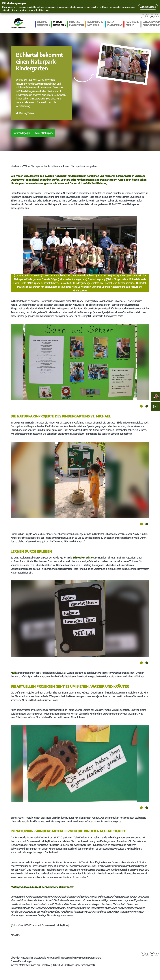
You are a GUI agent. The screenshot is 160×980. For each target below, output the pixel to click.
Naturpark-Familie (132, 24)
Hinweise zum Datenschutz (87, 958)
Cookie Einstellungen (21, 961)
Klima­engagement (115, 24)
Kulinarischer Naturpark (96, 24)
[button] (25, 113)
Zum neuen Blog (148, 7)
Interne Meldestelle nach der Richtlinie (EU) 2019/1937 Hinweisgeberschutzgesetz (53, 965)
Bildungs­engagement (77, 24)
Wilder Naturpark (59, 24)
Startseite (16, 166)
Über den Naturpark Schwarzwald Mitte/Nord (35, 958)
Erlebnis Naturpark (43, 24)
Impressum (66, 958)
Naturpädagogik (21, 133)
